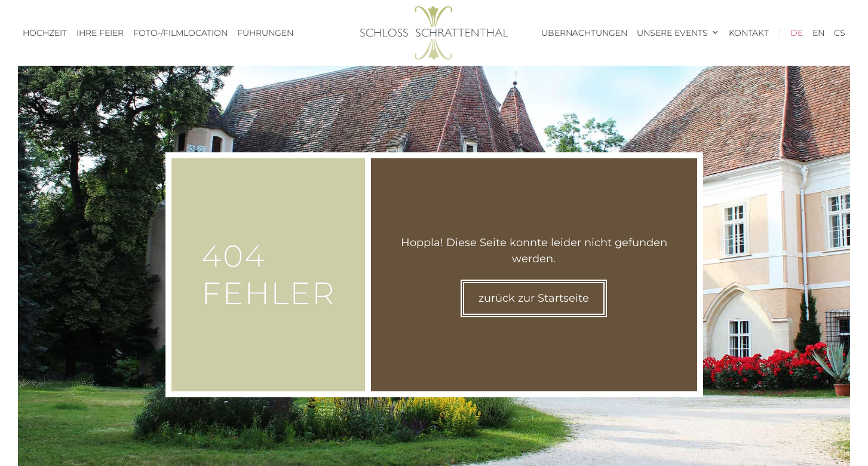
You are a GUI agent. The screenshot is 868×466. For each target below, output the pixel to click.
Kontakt (749, 33)
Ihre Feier (100, 33)
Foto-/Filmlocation (180, 33)
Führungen (265, 33)
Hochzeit (45, 33)
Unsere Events (680, 33)
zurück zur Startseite (534, 298)
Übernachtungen (584, 33)
